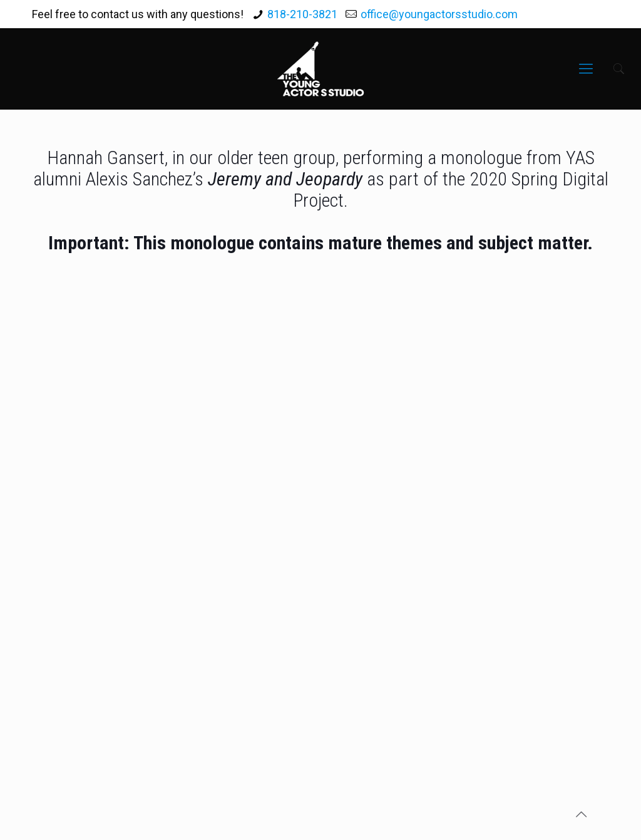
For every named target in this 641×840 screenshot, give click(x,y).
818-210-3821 (302, 14)
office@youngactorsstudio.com (439, 14)
